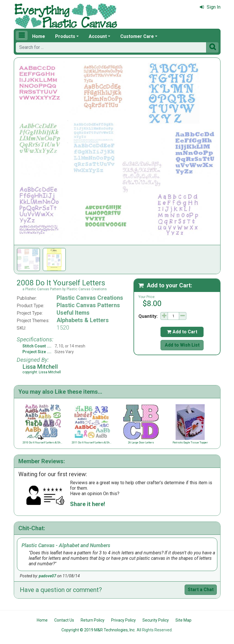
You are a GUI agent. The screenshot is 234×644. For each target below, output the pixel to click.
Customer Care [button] (137, 36)
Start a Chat (201, 590)
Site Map (183, 620)
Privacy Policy (123, 620)
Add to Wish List (182, 345)
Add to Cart (182, 332)
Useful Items (73, 313)
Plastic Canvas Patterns (88, 305)
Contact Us (64, 620)
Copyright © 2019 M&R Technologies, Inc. (98, 630)
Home (39, 36)
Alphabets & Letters (83, 320)
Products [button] (65, 36)
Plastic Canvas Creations (90, 298)
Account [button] (98, 36)
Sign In (210, 7)
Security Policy (156, 620)
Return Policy (93, 620)
